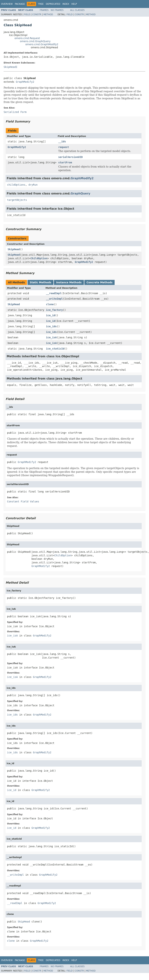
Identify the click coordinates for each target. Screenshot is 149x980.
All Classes (77, 10)
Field (27, 14)
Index (66, 4)
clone (50, 304)
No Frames (57, 10)
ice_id (51, 315)
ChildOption (39, 258)
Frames (44, 10)
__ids (62, 141)
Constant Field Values (23, 501)
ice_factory (54, 310)
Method (48, 14)
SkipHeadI (11, 67)
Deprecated (53, 4)
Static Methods (40, 282)
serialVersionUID (71, 157)
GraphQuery (80, 193)
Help (74, 4)
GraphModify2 (25, 82)
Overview (7, 4)
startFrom (65, 162)
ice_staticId (55, 349)
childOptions (16, 185)
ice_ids (51, 326)
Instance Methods (69, 282)
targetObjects (17, 200)
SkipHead (14, 249)
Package (20, 4)
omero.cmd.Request (27, 38)
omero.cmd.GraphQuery (35, 41)
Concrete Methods (100, 282)
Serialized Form (15, 112)
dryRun (33, 185)
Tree (41, 4)
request (64, 147)
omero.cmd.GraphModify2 (42, 44)
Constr (37, 14)
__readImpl (54, 293)
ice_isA (51, 337)
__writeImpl (54, 299)
